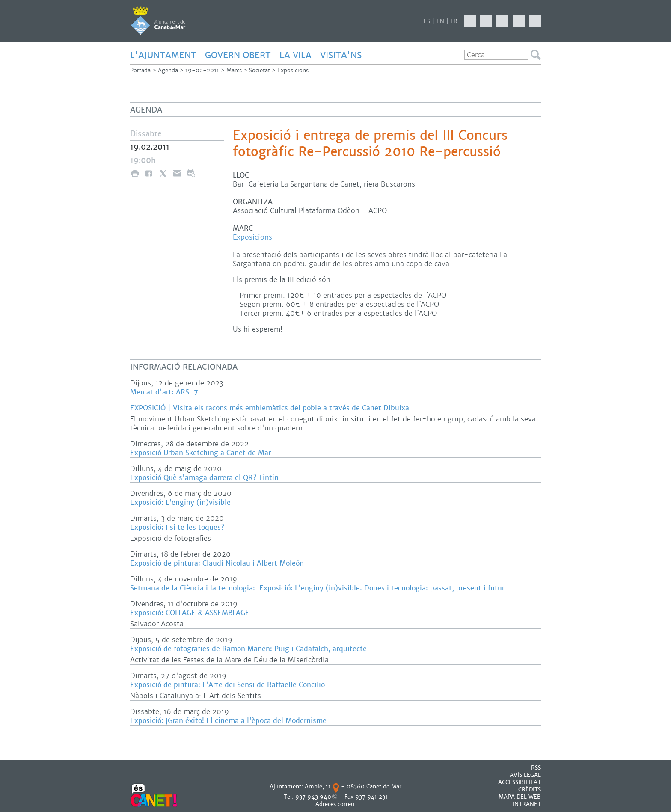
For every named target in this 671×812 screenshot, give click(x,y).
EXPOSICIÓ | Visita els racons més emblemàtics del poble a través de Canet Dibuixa (270, 408)
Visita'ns (341, 55)
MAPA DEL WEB (520, 797)
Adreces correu (336, 804)
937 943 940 (313, 797)
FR (454, 21)
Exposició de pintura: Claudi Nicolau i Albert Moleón (217, 563)
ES (427, 21)
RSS (536, 768)
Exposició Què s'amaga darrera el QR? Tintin (204, 478)
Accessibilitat (520, 782)
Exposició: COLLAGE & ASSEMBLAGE (190, 613)
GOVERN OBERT (238, 55)
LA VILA (295, 55)
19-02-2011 (202, 70)
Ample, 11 (318, 787)
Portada (140, 70)
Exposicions (293, 70)
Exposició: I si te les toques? (177, 527)
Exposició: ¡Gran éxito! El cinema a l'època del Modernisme (228, 721)
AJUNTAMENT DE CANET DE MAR (158, 21)
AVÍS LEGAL (525, 775)
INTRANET (527, 804)
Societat (260, 70)
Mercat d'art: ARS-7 (164, 392)
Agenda (168, 70)
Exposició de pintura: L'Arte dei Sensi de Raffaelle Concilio (227, 685)
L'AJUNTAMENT (163, 55)
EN (440, 21)
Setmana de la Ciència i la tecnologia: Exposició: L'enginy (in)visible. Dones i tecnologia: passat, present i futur (317, 588)
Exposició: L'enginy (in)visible (180, 502)
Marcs (234, 70)
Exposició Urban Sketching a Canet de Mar (200, 453)
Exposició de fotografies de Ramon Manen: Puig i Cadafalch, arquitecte (248, 649)
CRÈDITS (530, 790)
